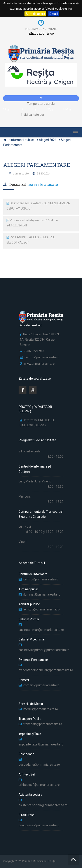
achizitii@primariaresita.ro (42, 609)
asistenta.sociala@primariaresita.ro (43, 805)
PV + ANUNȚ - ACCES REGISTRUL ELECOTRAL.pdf (31, 240)
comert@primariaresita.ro (41, 685)
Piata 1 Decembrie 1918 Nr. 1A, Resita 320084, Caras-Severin (40, 340)
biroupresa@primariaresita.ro (39, 825)
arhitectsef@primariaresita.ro (39, 785)
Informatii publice (23, 140)
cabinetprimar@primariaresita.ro (41, 630)
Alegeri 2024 (48, 140)
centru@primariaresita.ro (42, 357)
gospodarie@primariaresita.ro (39, 765)
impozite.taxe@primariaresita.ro (41, 744)
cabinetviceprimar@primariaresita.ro (44, 650)
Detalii (54, 14)
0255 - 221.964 (34, 351)
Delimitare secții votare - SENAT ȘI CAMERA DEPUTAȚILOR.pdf (38, 206)
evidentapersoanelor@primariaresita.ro (46, 670)
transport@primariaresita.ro (43, 724)
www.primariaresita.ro (39, 364)
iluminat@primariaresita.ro (42, 594)
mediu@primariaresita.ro (41, 709)
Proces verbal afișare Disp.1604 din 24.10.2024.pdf (32, 223)
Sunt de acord (35, 14)
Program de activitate (41, 29)
